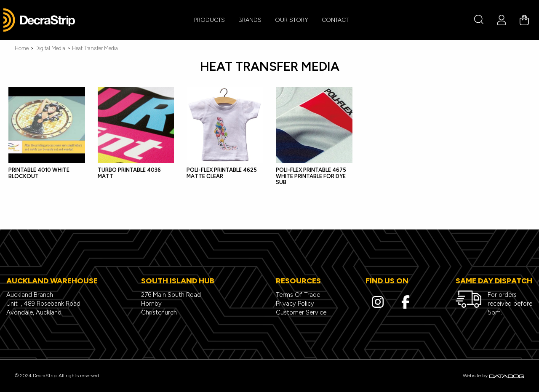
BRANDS (250, 20)
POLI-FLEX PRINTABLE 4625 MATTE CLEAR (222, 173)
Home (22, 48)
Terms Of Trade (298, 295)
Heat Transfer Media (95, 48)
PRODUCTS (209, 20)
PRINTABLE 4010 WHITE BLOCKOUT (39, 173)
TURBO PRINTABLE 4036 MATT (129, 173)
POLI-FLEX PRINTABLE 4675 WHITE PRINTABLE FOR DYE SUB (311, 176)
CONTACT (335, 20)
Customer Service (301, 312)
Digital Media (50, 48)
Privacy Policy (295, 304)
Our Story (292, 20)
